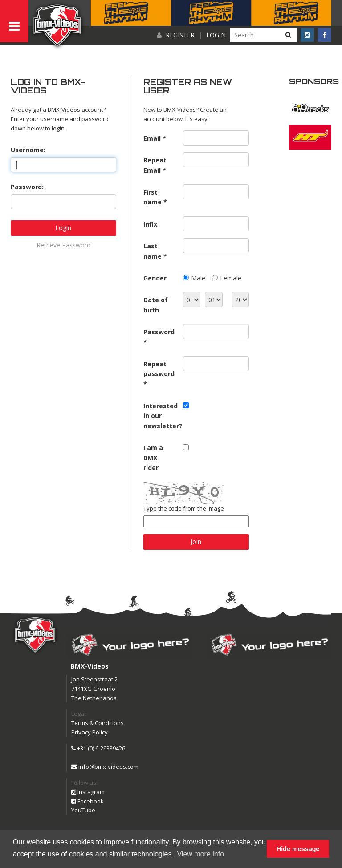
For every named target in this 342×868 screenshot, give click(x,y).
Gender (155, 278)
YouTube (83, 810)
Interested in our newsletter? (160, 416)
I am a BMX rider (153, 458)
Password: (27, 187)
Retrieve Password (63, 245)
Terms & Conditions (98, 723)
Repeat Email (155, 165)
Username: (28, 150)
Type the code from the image (184, 508)
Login (216, 35)
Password (159, 332)
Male (198, 278)
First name (153, 197)
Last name (153, 251)
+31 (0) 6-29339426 (98, 748)
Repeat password (159, 369)
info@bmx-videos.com (105, 767)
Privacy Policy (90, 732)
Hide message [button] (298, 849)
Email (152, 138)
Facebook (88, 801)
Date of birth (156, 305)
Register (180, 35)
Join (196, 541)
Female (231, 278)
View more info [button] (201, 854)
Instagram (88, 792)
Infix (150, 224)
